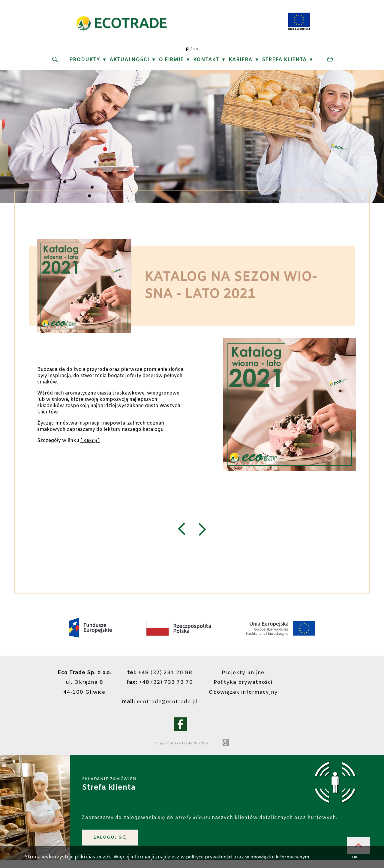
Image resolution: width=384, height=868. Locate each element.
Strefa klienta (284, 62)
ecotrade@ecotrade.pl (160, 707)
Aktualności (129, 62)
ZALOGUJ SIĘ (111, 843)
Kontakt (206, 62)
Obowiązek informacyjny (246, 697)
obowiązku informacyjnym (283, 857)
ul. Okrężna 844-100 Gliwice (82, 688)
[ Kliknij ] (91, 444)
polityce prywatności (209, 857)
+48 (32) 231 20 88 (160, 678)
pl (187, 51)
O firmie (171, 62)
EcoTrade (183, 749)
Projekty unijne (246, 678)
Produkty (84, 62)
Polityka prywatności (246, 688)
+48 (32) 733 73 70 (160, 688)
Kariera (240, 62)
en (196, 51)
